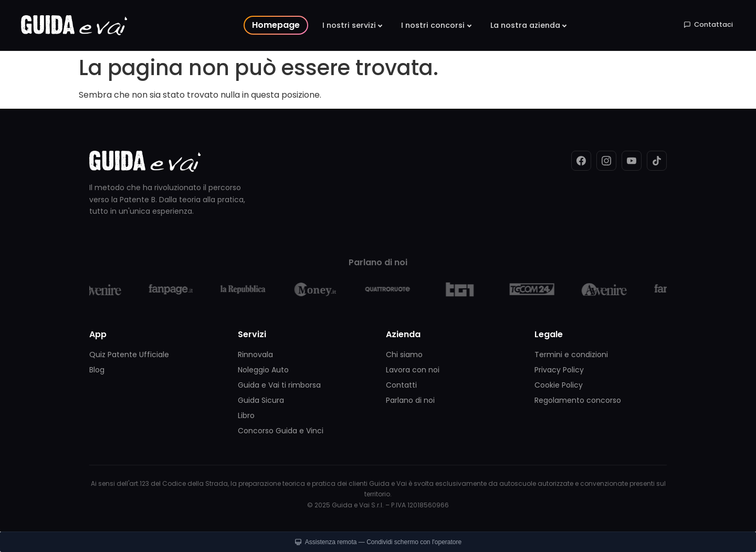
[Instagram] (606, 161)
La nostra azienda (525, 25)
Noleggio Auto (263, 370)
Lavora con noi (413, 370)
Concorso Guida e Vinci (281, 431)
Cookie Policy (559, 385)
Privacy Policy (559, 370)
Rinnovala (255, 355)
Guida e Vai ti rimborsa (279, 385)
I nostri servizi (349, 25)
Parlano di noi (410, 400)
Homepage (276, 25)
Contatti (401, 385)
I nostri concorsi (433, 25)
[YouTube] (632, 161)
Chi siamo (404, 355)
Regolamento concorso (578, 400)
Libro (246, 415)
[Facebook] (581, 161)
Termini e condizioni (571, 355)
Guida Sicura (261, 400)
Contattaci (708, 24)
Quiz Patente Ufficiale (129, 355)
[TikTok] (657, 161)
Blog (97, 370)
